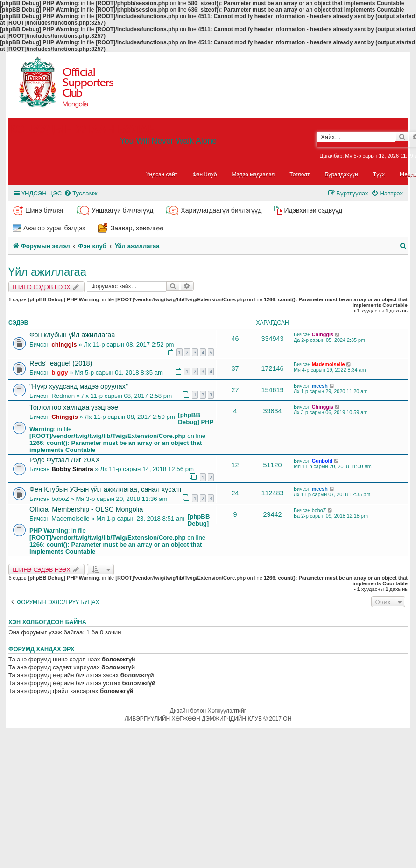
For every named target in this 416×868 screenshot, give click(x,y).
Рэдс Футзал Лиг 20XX (65, 460)
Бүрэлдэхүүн (342, 174)
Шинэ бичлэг (45, 210)
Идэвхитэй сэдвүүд (313, 210)
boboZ (60, 499)
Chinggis (323, 334)
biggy (60, 372)
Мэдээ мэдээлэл (254, 174)
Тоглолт (300, 174)
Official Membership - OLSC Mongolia (86, 509)
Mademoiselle (328, 364)
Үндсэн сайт (162, 174)
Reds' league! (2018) (61, 363)
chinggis (64, 344)
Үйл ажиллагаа (47, 272)
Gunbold (322, 461)
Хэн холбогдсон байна (47, 622)
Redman (63, 396)
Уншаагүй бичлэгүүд (122, 210)
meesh (320, 386)
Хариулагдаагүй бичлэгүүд (221, 210)
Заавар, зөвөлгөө (137, 228)
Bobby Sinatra (72, 469)
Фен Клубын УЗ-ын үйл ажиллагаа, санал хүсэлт (106, 489)
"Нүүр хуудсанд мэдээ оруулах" (79, 386)
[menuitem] (81, 193)
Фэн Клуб (204, 174)
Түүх (379, 174)
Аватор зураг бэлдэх (54, 228)
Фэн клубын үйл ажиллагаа (72, 335)
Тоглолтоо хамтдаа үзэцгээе (74, 407)
